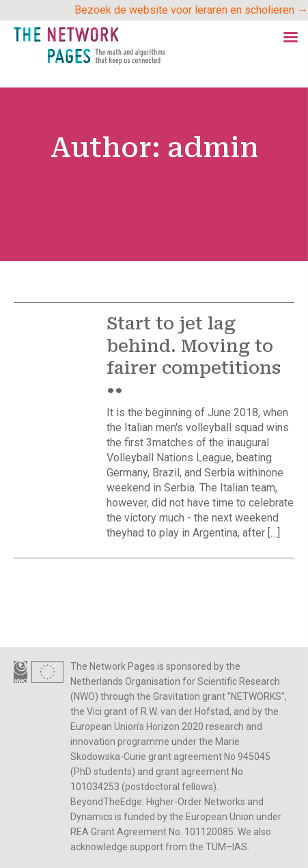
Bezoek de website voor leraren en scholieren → (191, 10)
